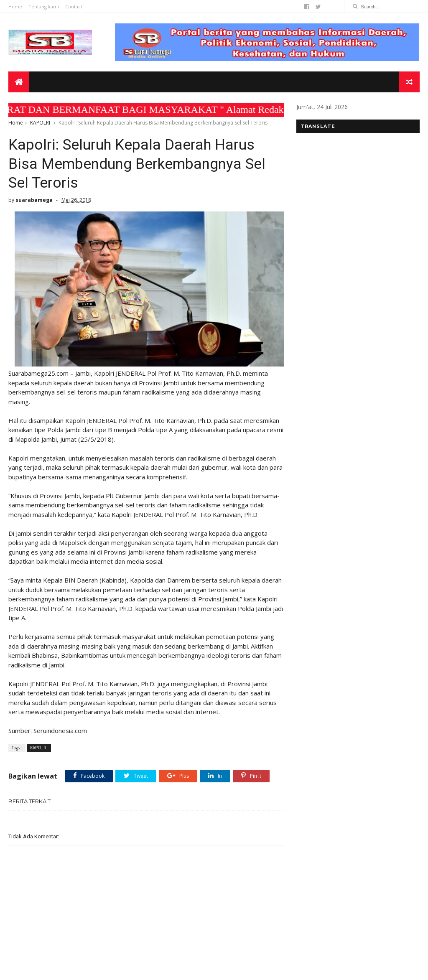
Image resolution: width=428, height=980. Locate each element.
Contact (74, 6)
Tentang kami (44, 6)
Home (15, 6)
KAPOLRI (40, 123)
